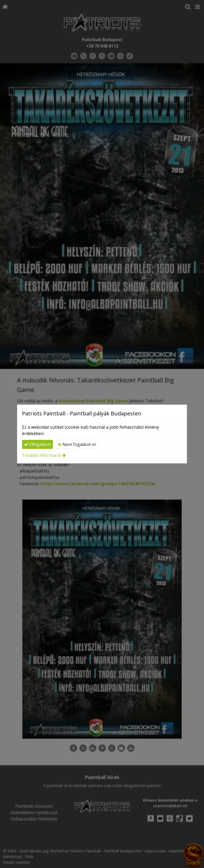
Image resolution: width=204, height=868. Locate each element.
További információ (42, 455)
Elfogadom (37, 444)
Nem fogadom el (77, 444)
